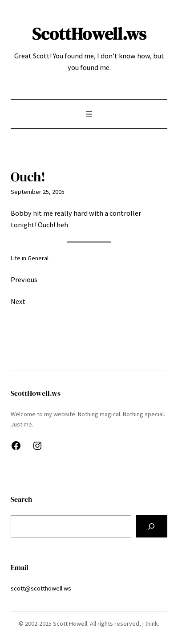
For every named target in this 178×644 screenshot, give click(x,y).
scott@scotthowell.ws (41, 588)
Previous (24, 279)
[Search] (152, 526)
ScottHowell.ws (89, 34)
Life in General (30, 258)
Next (18, 301)
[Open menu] (89, 114)
